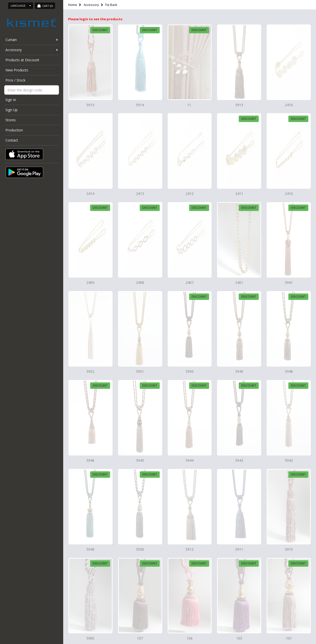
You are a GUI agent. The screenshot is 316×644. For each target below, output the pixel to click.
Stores (11, 120)
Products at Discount (22, 60)
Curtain (11, 40)
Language (21, 6)
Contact (12, 140)
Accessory (14, 50)
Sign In (11, 100)
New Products (17, 70)
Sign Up (11, 110)
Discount (100, 30)
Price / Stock (15, 80)
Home (73, 5)
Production (14, 130)
